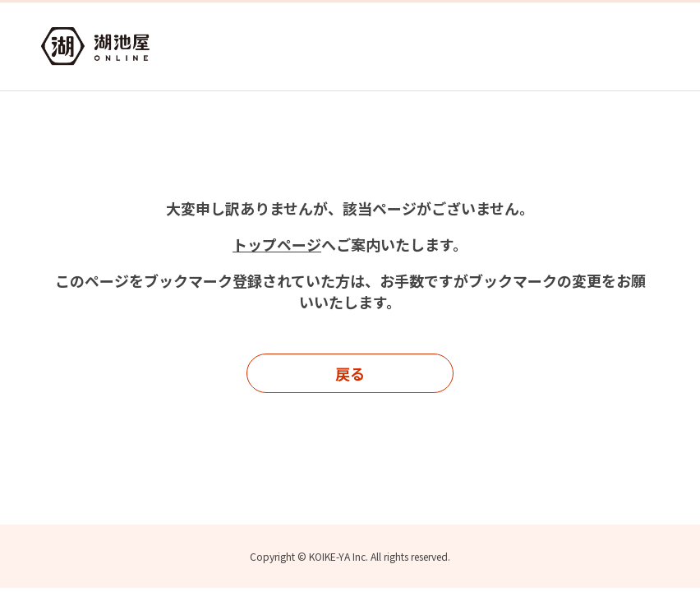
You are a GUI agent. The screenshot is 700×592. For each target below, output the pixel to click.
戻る (350, 373)
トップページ (277, 244)
